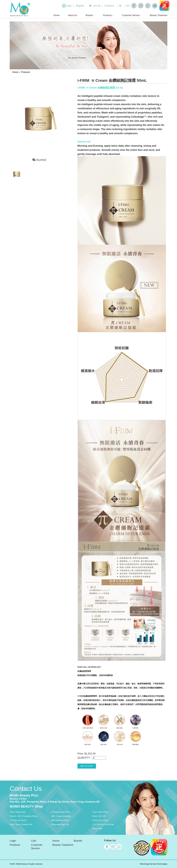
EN (128, 6)
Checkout (109, 6)
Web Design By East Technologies (154, 864)
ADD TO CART (87, 766)
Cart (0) (95, 6)
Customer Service (131, 15)
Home (57, 15)
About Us (73, 15)
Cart (34, 841)
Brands (89, 15)
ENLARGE (39, 160)
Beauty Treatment (159, 15)
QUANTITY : (84, 758)
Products (107, 15)
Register (80, 6)
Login (69, 6)
